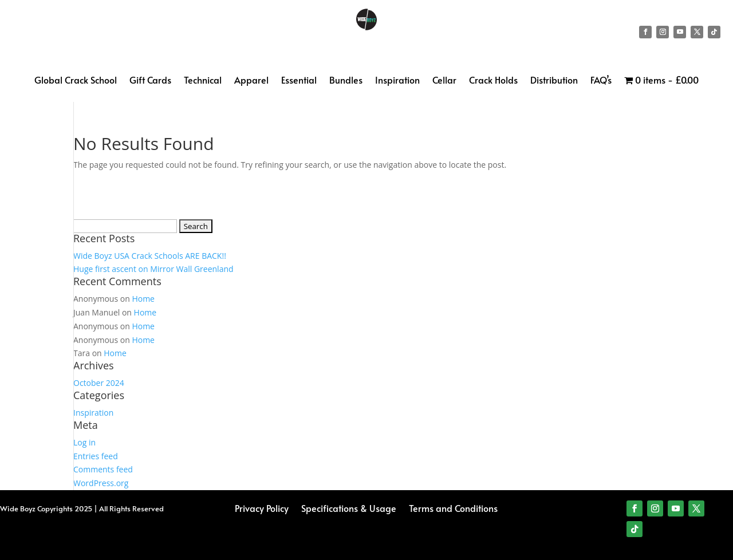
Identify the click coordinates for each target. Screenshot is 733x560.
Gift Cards (150, 81)
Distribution (554, 81)
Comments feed (103, 469)
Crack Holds (493, 81)
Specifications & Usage (349, 507)
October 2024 (99, 383)
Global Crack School (76, 81)
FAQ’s (601, 81)
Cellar (444, 81)
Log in (84, 442)
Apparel (251, 81)
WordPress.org (101, 483)
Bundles (346, 81)
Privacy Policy (262, 507)
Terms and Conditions (453, 507)
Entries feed (96, 456)
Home (143, 299)
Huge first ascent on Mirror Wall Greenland (153, 269)
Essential (299, 81)
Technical (203, 81)
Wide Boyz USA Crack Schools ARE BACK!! (150, 256)
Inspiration (397, 81)
